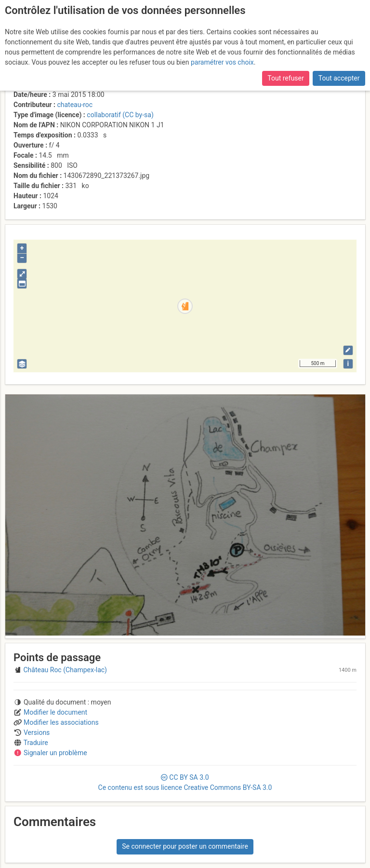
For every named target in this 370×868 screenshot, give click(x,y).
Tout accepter (339, 78)
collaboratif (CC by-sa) (120, 115)
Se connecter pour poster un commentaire (185, 846)
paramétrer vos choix (222, 62)
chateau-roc (75, 105)
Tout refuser (285, 78)
